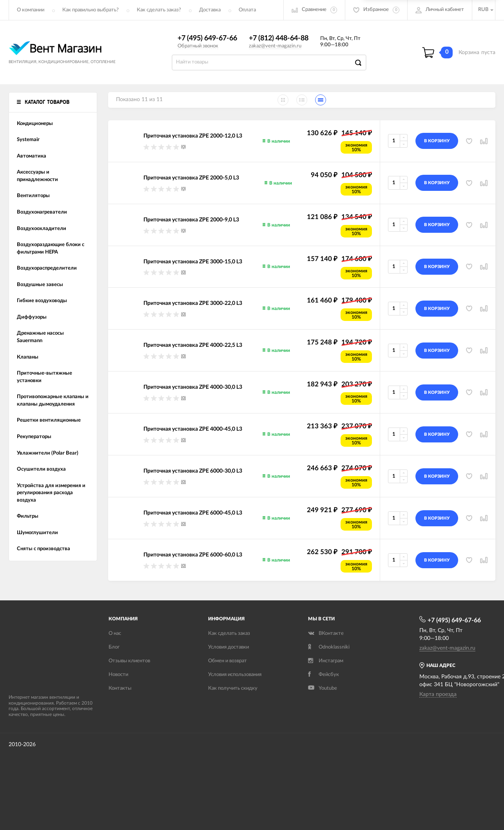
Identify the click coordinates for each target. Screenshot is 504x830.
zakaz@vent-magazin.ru (275, 46)
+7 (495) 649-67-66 (207, 38)
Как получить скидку (233, 688)
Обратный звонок (198, 46)
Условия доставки (228, 647)
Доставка (210, 10)
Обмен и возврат (228, 661)
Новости (118, 675)
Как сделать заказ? (159, 10)
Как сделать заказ (229, 633)
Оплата (247, 10)
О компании (31, 10)
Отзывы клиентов (129, 661)
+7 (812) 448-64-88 (279, 38)
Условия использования (235, 675)
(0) (183, 147)
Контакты (120, 688)
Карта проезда (438, 694)
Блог (114, 647)
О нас (115, 633)
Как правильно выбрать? (91, 10)
